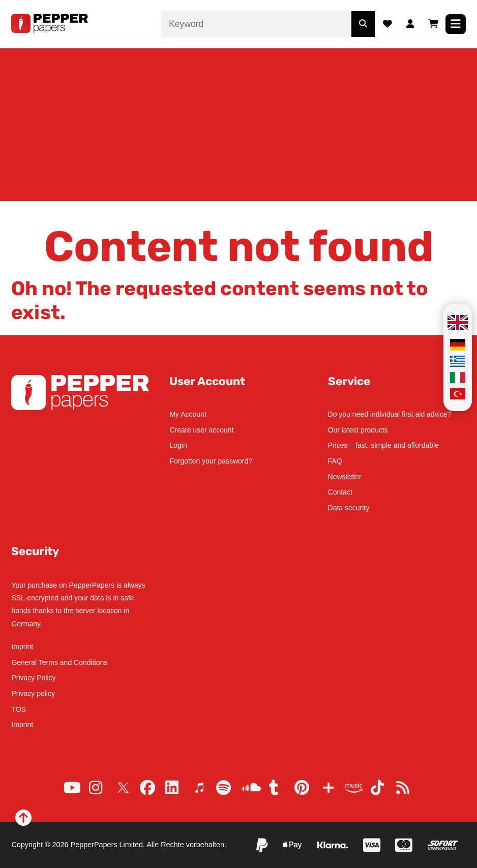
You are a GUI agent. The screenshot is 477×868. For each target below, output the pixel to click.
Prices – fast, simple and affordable (383, 445)
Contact (340, 492)
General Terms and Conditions (59, 662)
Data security (349, 508)
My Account (188, 414)
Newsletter (345, 477)
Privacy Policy (33, 678)
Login (178, 445)
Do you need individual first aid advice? (390, 414)
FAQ (335, 461)
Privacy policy (33, 693)
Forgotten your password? (211, 461)
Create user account (201, 430)
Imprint (22, 647)
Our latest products (358, 430)
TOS (19, 709)
